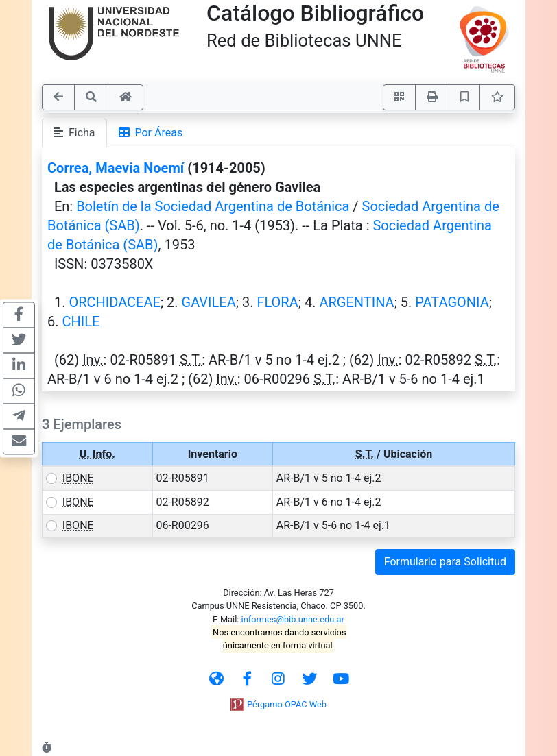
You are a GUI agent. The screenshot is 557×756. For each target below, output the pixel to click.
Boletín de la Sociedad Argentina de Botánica (213, 206)
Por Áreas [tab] (151, 133)
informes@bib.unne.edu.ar (293, 619)
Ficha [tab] (74, 133)
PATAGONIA (452, 302)
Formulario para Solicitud (445, 562)
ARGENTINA (356, 302)
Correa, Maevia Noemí (116, 168)
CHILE (81, 321)
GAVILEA (209, 302)
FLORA (277, 302)
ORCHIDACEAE (114, 302)
